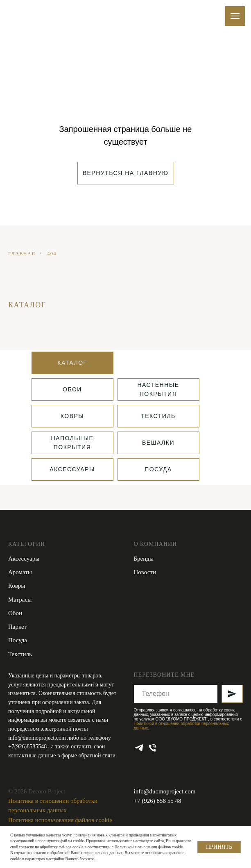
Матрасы (20, 600)
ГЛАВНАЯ (22, 254)
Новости (145, 572)
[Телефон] (153, 748)
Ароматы (20, 572)
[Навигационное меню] (235, 16)
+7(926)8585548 (28, 746)
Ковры (17, 586)
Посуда (18, 640)
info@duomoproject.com (37, 738)
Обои (15, 613)
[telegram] (139, 748)
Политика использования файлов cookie (60, 820)
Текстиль (20, 654)
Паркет (17, 627)
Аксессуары (24, 559)
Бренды (144, 559)
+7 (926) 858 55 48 (158, 801)
